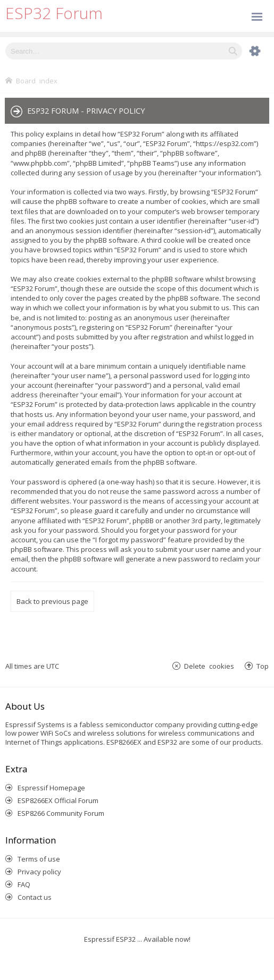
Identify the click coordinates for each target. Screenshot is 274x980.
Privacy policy (39, 872)
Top (263, 666)
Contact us (35, 897)
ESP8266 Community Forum (61, 813)
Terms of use (39, 859)
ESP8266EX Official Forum (58, 800)
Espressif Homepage (51, 788)
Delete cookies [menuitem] (209, 666)
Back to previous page (52, 601)
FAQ (24, 884)
